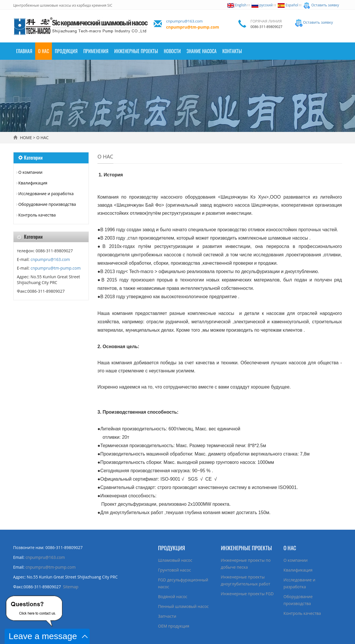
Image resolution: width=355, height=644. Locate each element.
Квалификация (33, 183)
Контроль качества (37, 215)
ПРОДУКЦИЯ (66, 51)
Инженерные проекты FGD (247, 594)
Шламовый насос (175, 560)
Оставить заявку (321, 5)
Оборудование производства (47, 204)
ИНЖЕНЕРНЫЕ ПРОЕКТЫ (246, 548)
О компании (31, 172)
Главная (24, 51)
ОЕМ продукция (174, 626)
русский (262, 5)
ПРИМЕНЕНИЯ (96, 51)
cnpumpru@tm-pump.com (193, 27)
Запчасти (167, 616)
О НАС (44, 51)
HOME (26, 138)
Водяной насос (173, 597)
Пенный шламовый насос (183, 606)
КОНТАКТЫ (232, 51)
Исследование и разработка (46, 194)
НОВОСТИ (172, 51)
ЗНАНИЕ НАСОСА (202, 51)
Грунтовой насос (174, 570)
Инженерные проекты (136, 51)
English (237, 5)
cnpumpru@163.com (184, 21)
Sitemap (71, 587)
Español (288, 5)
